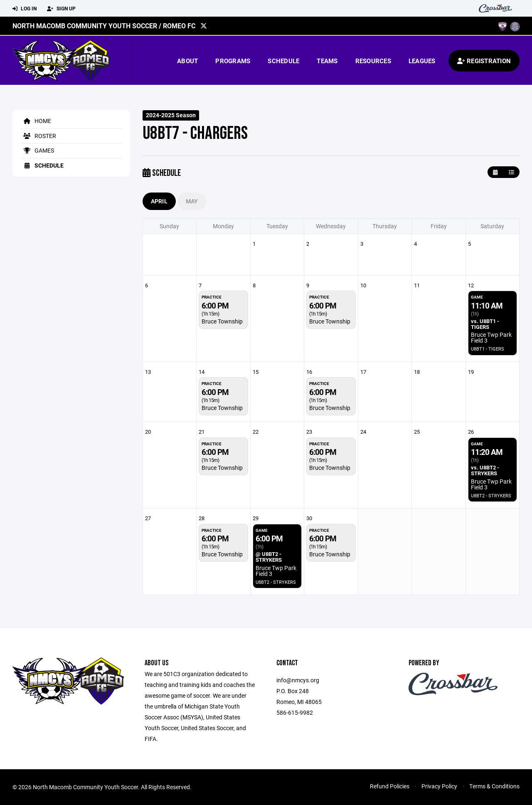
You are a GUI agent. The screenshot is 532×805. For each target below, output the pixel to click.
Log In (25, 9)
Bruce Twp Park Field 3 (491, 337)
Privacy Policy (439, 786)
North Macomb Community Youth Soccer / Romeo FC (104, 26)
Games (37, 150)
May (192, 201)
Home (36, 121)
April (159, 201)
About (187, 61)
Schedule (283, 61)
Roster (38, 136)
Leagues (422, 61)
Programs (233, 61)
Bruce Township (222, 321)
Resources (373, 61)
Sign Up (61, 9)
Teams (327, 61)
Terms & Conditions (494, 786)
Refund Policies (390, 786)
